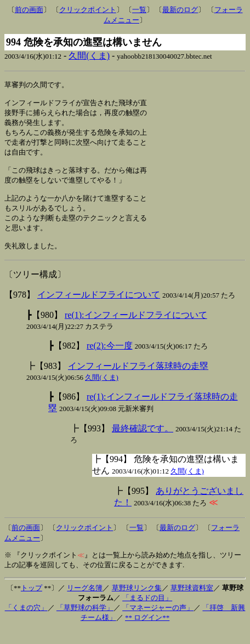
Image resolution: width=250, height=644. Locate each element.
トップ (32, 602)
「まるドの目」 (147, 612)
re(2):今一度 (110, 360)
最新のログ (180, 10)
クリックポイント (88, 10)
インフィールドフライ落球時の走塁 (138, 380)
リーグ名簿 (85, 602)
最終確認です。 (143, 443)
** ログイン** (147, 632)
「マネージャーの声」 (158, 622)
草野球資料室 (192, 602)
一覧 (139, 10)
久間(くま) (89, 56)
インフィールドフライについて (99, 309)
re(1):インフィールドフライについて (136, 329)
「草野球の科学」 (85, 622)
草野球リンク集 (137, 602)
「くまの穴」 (26, 622)
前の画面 (29, 10)
